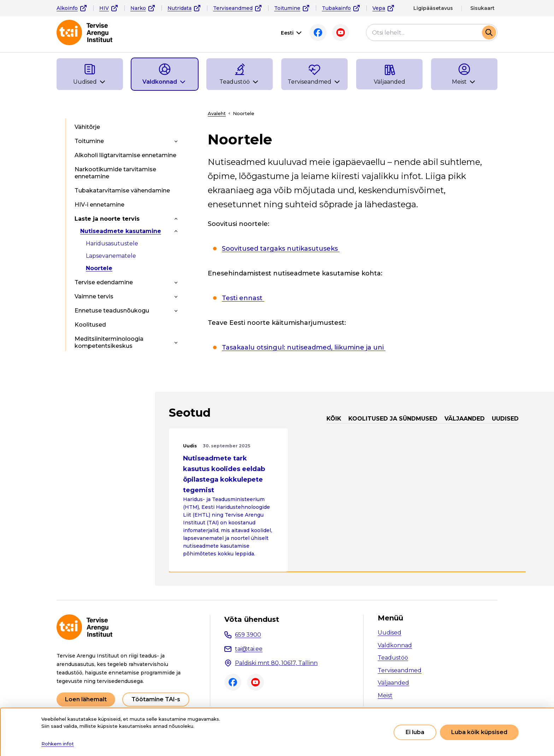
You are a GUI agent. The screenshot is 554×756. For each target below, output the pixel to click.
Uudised (505, 419)
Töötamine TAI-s (156, 699)
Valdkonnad (395, 645)
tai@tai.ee (249, 649)
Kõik (334, 419)
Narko (138, 8)
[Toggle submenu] (176, 141)
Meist (385, 695)
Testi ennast (243, 298)
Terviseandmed (233, 8)
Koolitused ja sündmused (393, 419)
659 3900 (248, 635)
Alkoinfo (67, 8)
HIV (104, 8)
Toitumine (287, 8)
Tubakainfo (336, 8)
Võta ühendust (252, 619)
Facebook (318, 32)
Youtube (341, 32)
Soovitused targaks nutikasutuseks (281, 249)
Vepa (379, 8)
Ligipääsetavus (433, 8)
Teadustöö (393, 658)
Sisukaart (482, 8)
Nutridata (179, 8)
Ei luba (415, 732)
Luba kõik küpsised (479, 732)
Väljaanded (465, 419)
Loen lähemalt (86, 699)
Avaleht (217, 113)
